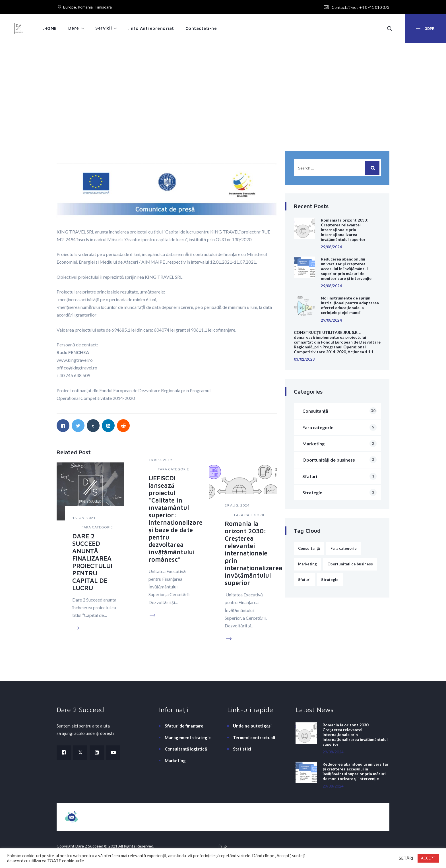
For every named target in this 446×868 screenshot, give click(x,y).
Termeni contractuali (254, 737)
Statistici (242, 749)
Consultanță (339, 411)
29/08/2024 (331, 247)
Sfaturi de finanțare (184, 726)
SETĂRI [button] (406, 858)
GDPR (429, 28)
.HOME (50, 28)
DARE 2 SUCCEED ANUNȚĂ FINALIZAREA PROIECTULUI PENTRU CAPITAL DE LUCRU (92, 562)
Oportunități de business (339, 460)
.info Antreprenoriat (151, 28)
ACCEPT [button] (428, 858)
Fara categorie (97, 527)
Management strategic (188, 737)
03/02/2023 (304, 359)
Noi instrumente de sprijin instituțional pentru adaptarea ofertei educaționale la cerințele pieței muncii (350, 305)
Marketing (339, 444)
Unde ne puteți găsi (252, 726)
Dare (74, 28)
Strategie (339, 492)
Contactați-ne (201, 28)
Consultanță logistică (186, 749)
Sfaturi (339, 476)
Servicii (104, 28)
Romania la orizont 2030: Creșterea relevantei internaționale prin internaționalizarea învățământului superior (254, 553)
